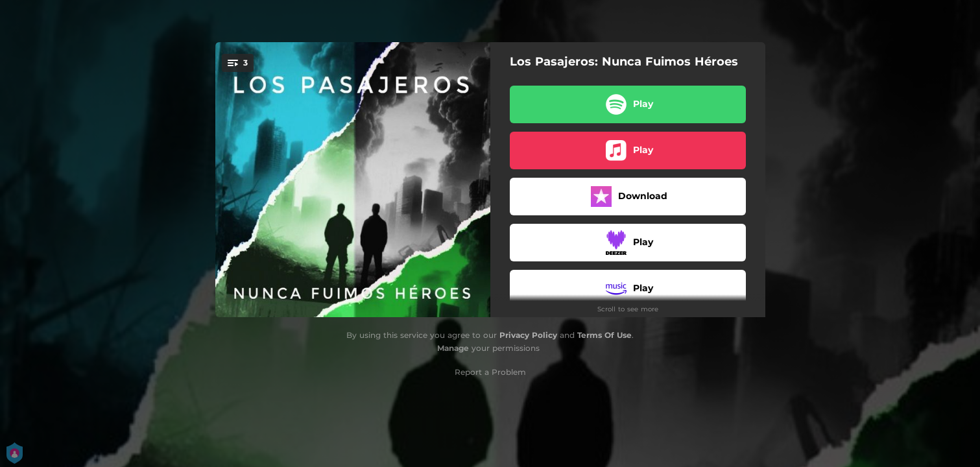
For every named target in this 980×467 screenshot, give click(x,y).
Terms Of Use (604, 335)
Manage (453, 348)
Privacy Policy (528, 335)
